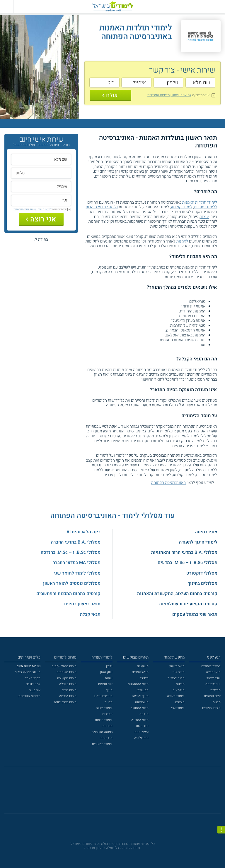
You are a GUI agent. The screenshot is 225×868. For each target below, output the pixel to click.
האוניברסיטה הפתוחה (168, 483)
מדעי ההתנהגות (138, 684)
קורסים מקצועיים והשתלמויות (188, 604)
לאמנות (182, 241)
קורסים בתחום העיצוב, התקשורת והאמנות (177, 594)
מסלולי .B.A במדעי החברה (76, 542)
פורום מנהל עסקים (64, 666)
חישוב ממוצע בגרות (28, 672)
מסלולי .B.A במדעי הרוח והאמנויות (184, 552)
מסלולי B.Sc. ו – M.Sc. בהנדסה (71, 552)
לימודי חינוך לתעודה (198, 542)
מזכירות (107, 714)
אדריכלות (142, 726)
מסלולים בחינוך (203, 583)
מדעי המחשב (140, 708)
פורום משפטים (67, 672)
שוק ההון (106, 672)
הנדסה (144, 714)
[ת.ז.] (104, 83)
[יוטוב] (119, 792)
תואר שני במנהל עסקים (195, 614)
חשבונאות (142, 702)
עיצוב (204, 217)
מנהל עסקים (140, 672)
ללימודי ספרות (206, 207)
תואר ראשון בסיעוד (82, 604)
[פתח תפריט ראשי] (218, 7)
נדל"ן (109, 666)
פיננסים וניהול (103, 696)
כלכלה (144, 678)
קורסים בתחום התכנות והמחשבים (68, 594)
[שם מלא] (201, 83)
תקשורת (143, 690)
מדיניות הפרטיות (29, 696)
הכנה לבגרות (176, 678)
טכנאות (108, 726)
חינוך (109, 690)
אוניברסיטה (206, 532)
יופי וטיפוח (105, 684)
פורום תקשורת (67, 678)
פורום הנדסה (68, 696)
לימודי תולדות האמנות (200, 202)
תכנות (109, 702)
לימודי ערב (178, 708)
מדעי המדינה (140, 720)
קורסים (180, 702)
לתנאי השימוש (181, 95)
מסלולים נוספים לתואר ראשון (72, 583)
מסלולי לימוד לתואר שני (77, 573)
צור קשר (35, 690)
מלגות (217, 702)
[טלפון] (169, 83)
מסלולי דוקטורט (202, 573)
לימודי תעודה (176, 696)
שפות (109, 678)
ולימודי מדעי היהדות (102, 207)
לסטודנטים (33, 684)
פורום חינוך (69, 690)
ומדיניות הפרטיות (159, 95)
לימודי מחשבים (102, 744)
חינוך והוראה (140, 696)
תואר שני (179, 672)
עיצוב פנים (142, 732)
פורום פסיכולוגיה (65, 702)
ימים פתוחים (212, 696)
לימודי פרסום (104, 720)
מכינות (180, 684)
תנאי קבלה (90, 614)
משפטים (143, 666)
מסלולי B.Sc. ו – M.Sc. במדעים (187, 563)
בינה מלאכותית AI (83, 532)
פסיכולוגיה (141, 738)
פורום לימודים (211, 708)
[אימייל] (136, 83)
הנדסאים (179, 690)
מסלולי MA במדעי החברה (76, 563)
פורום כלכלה (68, 684)
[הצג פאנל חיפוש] (7, 7)
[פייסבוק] (109, 793)
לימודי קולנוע (181, 207)
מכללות (215, 690)
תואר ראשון (177, 666)
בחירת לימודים (211, 666)
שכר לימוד (214, 678)
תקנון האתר (33, 678)
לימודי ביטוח (104, 708)
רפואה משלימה (102, 732)
